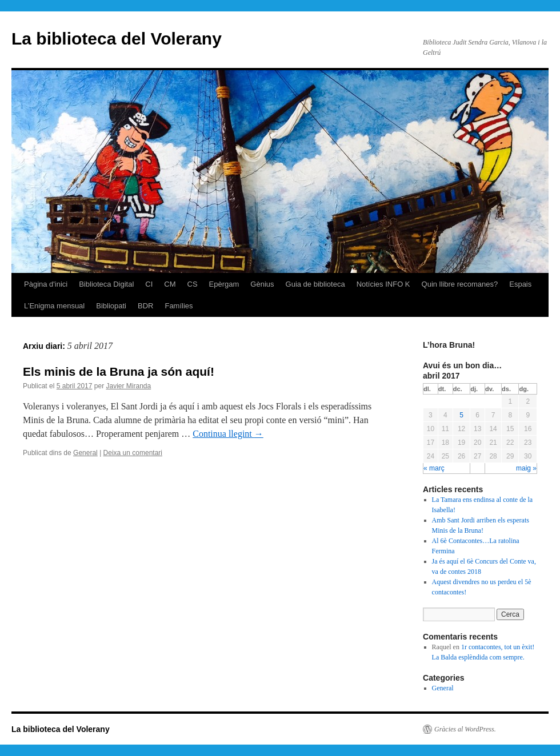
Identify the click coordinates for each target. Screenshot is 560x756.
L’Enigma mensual (54, 306)
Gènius (262, 284)
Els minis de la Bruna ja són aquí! (119, 371)
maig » (526, 468)
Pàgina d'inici (46, 284)
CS (193, 284)
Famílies (179, 306)
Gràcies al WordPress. (465, 729)
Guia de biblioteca (315, 284)
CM (170, 284)
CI (149, 284)
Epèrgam (224, 284)
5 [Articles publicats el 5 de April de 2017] (461, 415)
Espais (520, 284)
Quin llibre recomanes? (460, 284)
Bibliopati (111, 306)
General (85, 453)
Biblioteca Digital (106, 284)
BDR (145, 306)
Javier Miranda (128, 386)
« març (434, 468)
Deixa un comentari (133, 453)
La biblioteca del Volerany (117, 39)
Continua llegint (228, 434)
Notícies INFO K (383, 284)
